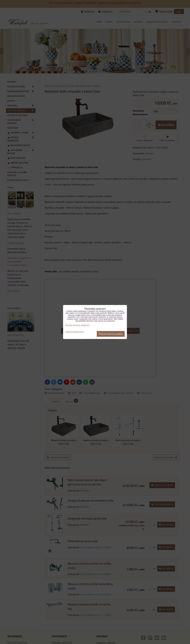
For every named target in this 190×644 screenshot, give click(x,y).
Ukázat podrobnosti (75, 332)
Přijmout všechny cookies (111, 334)
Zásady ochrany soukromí (77, 325)
